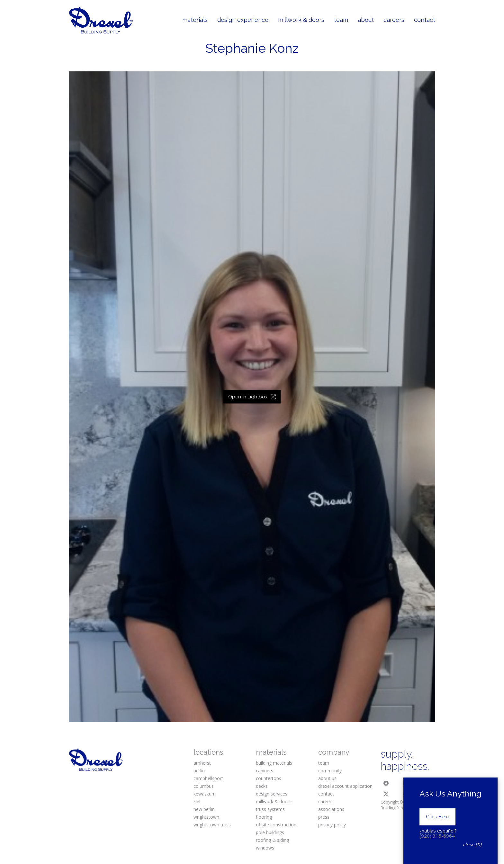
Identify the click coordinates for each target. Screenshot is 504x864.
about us (327, 778)
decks (262, 786)
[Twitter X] (386, 794)
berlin (199, 771)
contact (326, 794)
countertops (269, 778)
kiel (197, 801)
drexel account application (345, 786)
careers (326, 801)
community (330, 771)
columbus (204, 786)
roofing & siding (272, 840)
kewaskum (205, 794)
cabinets (265, 771)
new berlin (204, 809)
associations (331, 809)
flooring (264, 817)
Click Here (437, 819)
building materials (274, 763)
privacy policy (332, 825)
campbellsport (208, 778)
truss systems (270, 809)
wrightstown (206, 817)
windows (265, 848)
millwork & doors (274, 801)
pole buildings (270, 832)
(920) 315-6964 (437, 838)
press (324, 817)
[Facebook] (386, 783)
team (324, 763)
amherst (202, 763)
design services (272, 794)
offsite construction (276, 825)
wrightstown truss (212, 825)
